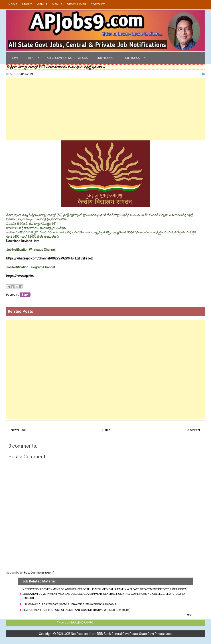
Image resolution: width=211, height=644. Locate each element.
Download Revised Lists (23, 241)
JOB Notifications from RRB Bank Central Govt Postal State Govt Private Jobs (118, 634)
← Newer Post (16, 430)
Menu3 (57, 4)
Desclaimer (77, 4)
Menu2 (42, 4)
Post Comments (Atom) (39, 573)
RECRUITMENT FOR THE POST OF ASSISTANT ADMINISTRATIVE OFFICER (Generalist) (76, 610)
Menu (31, 58)
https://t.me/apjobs (20, 276)
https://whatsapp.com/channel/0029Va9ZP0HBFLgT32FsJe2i (50, 258)
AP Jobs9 (26, 74)
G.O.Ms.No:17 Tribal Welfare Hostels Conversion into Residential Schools (69, 604)
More (190, 615)
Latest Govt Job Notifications (67, 58)
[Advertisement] (105, 109)
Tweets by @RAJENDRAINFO (75, 623)
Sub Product (106, 58)
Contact (98, 4)
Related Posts (20, 312)
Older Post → (195, 430)
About (27, 4)
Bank (25, 295)
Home (13, 4)
